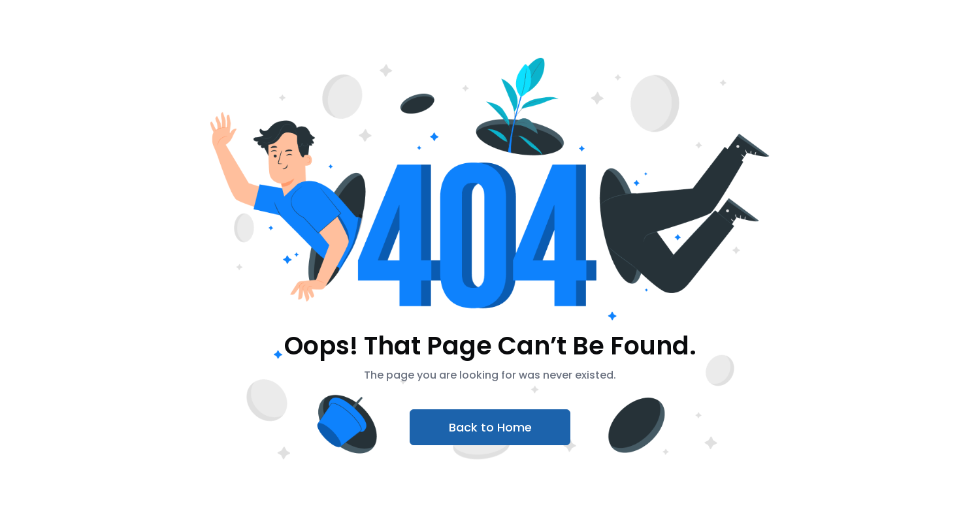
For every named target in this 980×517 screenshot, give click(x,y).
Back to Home (490, 427)
